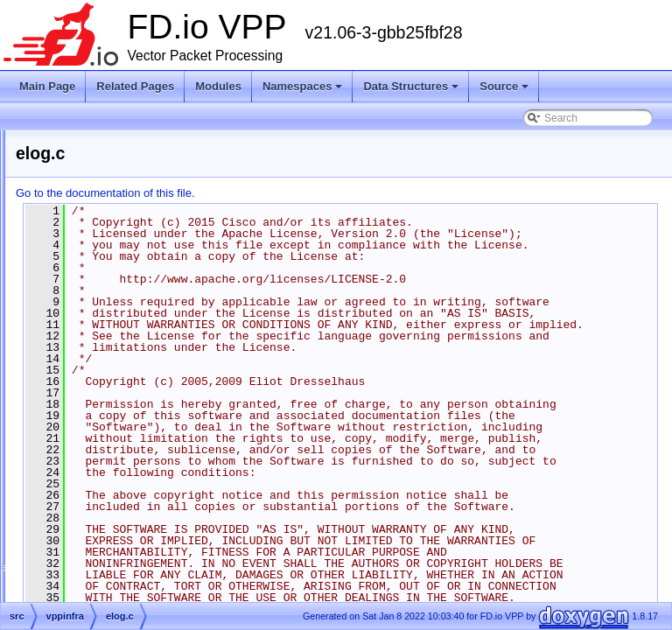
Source (504, 86)
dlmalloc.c (109, 246)
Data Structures (411, 86)
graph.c (103, 582)
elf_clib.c (106, 330)
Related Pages (135, 86)
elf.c (95, 288)
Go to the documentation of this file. (324, 193)
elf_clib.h (106, 351)
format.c (105, 540)
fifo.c (97, 477)
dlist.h (99, 225)
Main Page (47, 86)
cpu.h (98, 183)
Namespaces (303, 86)
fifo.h (97, 498)
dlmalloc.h (109, 267)
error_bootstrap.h (126, 456)
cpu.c (98, 162)
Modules (218, 86)
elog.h (100, 393)
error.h (101, 435)
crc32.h (103, 204)
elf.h (96, 309)
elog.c (100, 372)
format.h (105, 561)
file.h (97, 519)
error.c (101, 414)
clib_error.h (112, 141)
